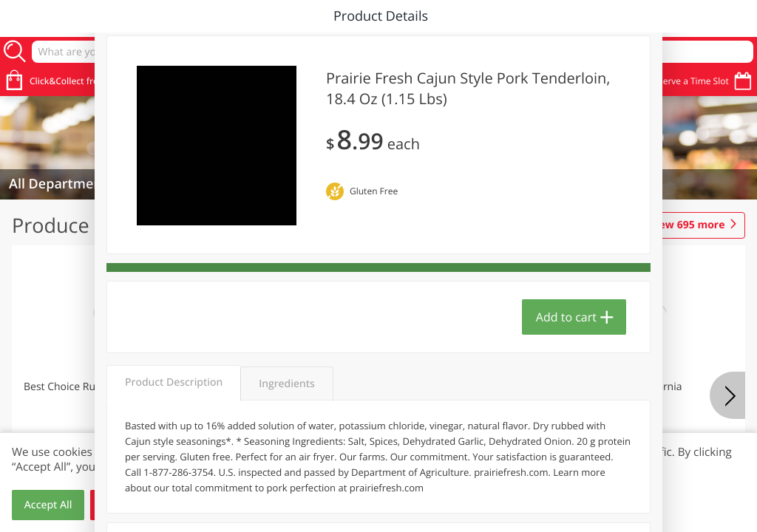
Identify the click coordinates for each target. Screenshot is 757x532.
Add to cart (566, 317)
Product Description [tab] (174, 382)
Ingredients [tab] (286, 384)
